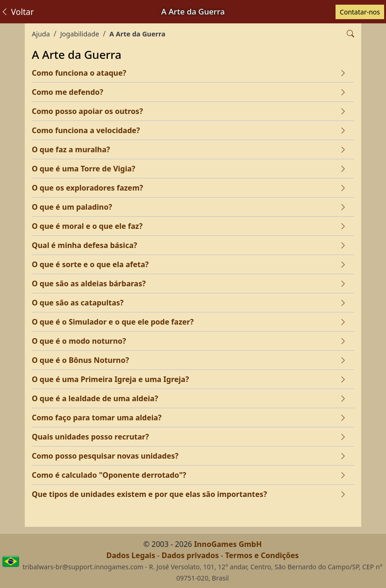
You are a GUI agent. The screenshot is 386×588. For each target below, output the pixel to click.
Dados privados (190, 555)
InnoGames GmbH (228, 544)
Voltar (17, 12)
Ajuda (41, 34)
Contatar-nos (360, 12)
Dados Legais (131, 555)
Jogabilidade (80, 34)
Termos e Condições (262, 555)
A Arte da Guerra (137, 34)
